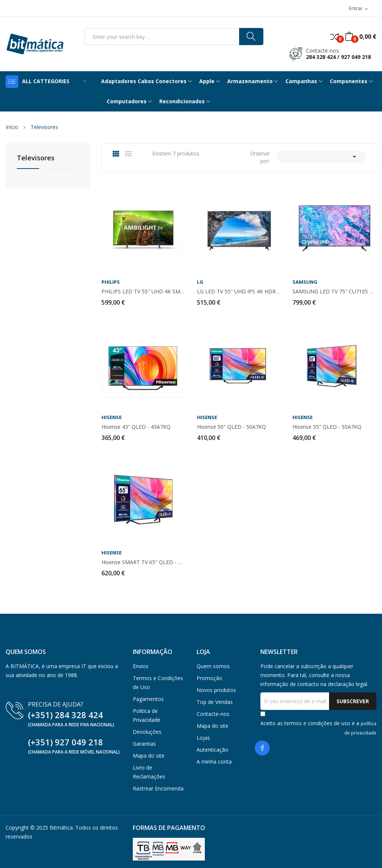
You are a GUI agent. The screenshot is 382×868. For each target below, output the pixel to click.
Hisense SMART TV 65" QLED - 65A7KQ (143, 562)
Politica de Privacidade (147, 715)
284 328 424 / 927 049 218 (338, 57)
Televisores (36, 158)
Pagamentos (148, 699)
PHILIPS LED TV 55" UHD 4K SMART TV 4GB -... (143, 292)
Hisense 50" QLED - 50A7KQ (231, 427)
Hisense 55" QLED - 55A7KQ (327, 427)
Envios (141, 666)
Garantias (144, 744)
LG (200, 282)
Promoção (209, 678)
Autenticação (212, 750)
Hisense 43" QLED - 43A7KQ (136, 427)
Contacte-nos (213, 714)
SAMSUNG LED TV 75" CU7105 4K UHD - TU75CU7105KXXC (334, 292)
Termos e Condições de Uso (158, 683)
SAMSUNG (305, 282)
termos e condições (308, 723)
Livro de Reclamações (149, 772)
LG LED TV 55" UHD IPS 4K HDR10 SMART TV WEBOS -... (239, 292)
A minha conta (214, 762)
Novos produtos (216, 690)
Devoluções (147, 732)
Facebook (262, 748)
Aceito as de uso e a (318, 728)
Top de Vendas (215, 702)
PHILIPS (111, 282)
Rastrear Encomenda (158, 788)
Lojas (203, 738)
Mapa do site (149, 756)
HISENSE (112, 417)
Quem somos (213, 666)
